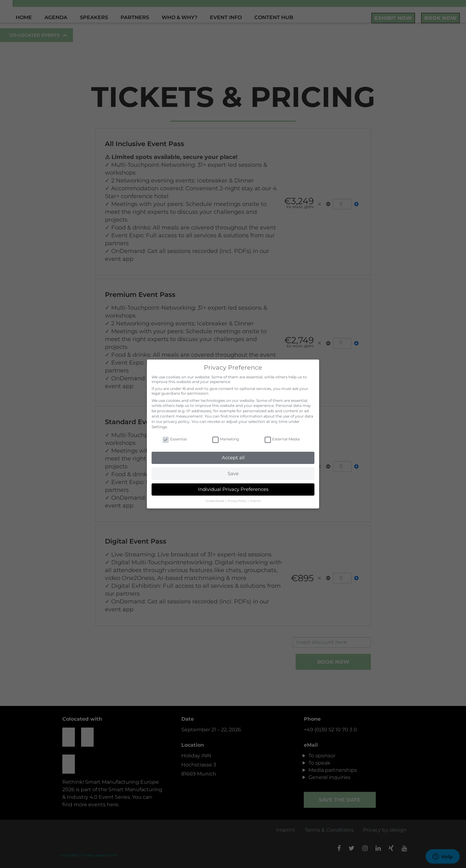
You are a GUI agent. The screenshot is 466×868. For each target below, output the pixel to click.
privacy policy (176, 421)
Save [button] (233, 473)
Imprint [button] (255, 501)
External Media (282, 439)
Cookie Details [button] (215, 501)
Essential (175, 439)
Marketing (226, 439)
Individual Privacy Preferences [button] (233, 489)
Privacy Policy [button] (237, 501)
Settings (159, 427)
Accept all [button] (233, 458)
